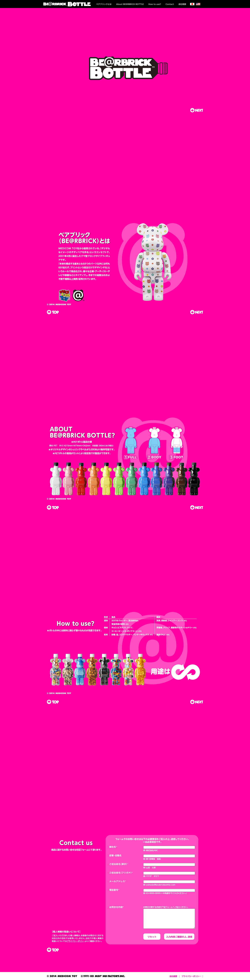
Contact (170, 4)
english (198, 4)
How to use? (154, 4)
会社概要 (182, 4)
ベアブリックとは (104, 4)
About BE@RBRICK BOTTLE (130, 4)
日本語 (192, 4)
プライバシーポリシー (191, 976)
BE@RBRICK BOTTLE (69, 4)
